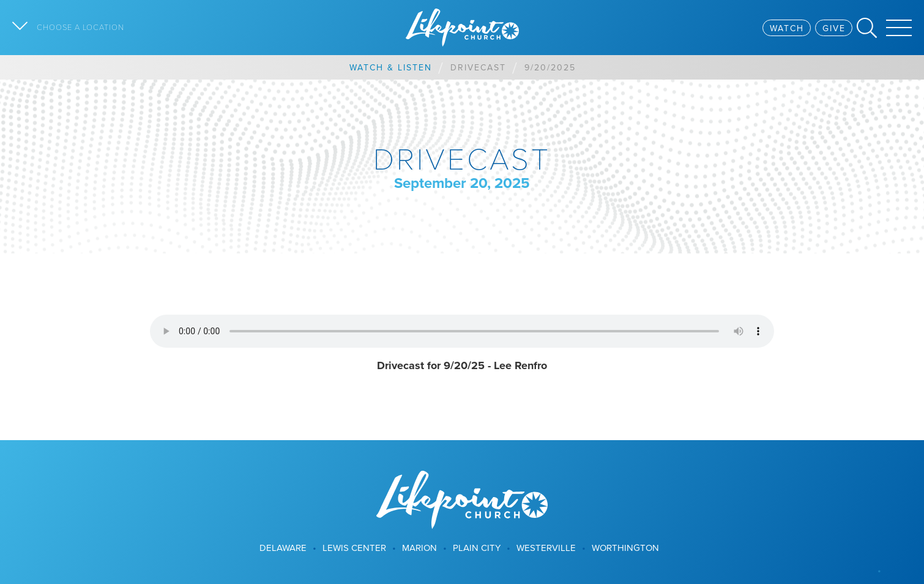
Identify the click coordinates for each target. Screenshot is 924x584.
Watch (787, 28)
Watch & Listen (391, 67)
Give (834, 28)
